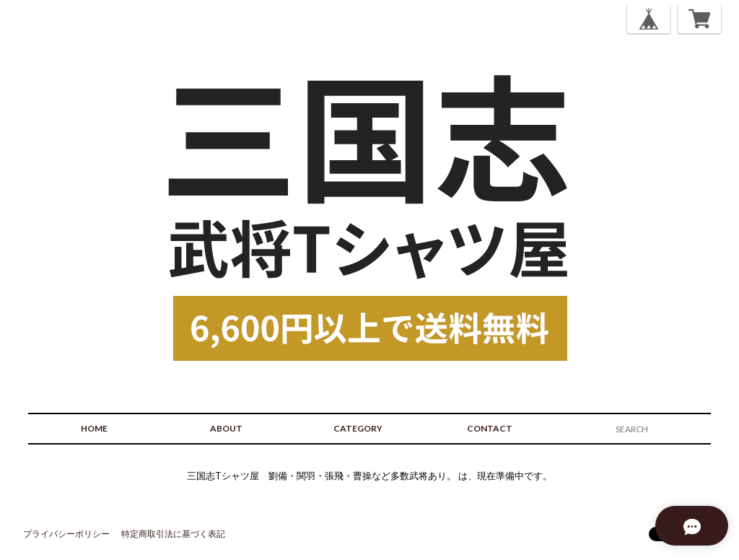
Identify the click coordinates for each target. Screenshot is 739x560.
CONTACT (490, 428)
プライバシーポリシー (66, 534)
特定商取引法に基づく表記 (173, 534)
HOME (94, 428)
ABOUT (226, 428)
